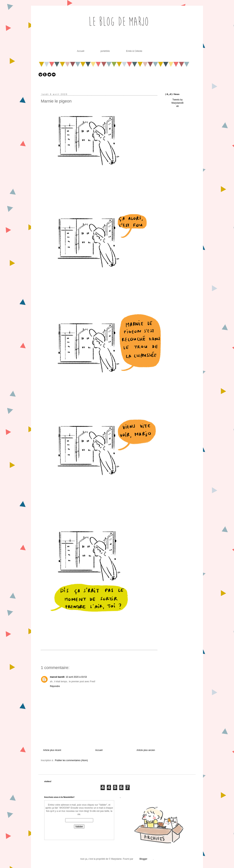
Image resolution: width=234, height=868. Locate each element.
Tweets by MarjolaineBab (177, 103)
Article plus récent (52, 750)
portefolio (105, 51)
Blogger (143, 859)
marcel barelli (57, 677)
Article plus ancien (146, 750)
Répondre (55, 686)
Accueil (81, 51)
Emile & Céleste (134, 51)
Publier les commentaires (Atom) (71, 760)
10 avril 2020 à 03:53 (76, 677)
